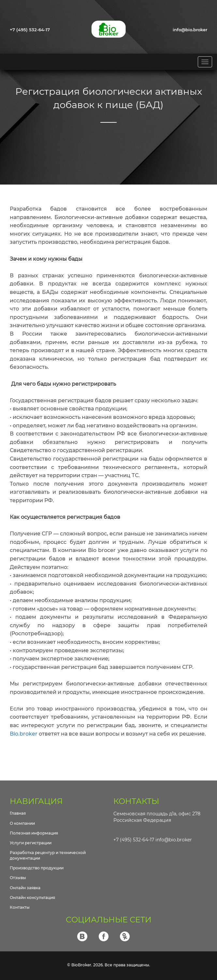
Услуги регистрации (31, 843)
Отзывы (18, 878)
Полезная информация (34, 833)
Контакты (20, 907)
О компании (22, 823)
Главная (18, 813)
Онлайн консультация (32, 897)
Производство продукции (37, 868)
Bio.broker (24, 734)
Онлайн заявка (25, 888)
